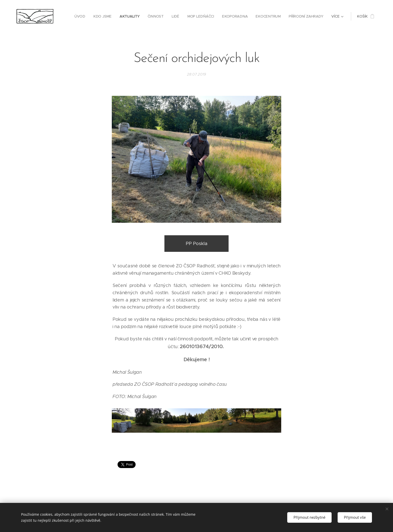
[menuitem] (83, 16)
